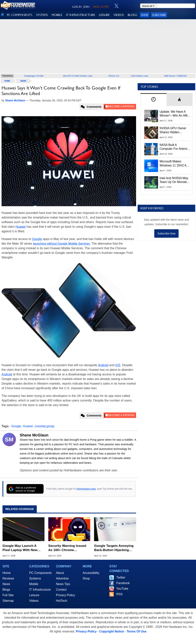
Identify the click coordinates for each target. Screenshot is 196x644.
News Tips (63, 584)
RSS (119, 594)
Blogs (6, 590)
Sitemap (8, 601)
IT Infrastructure (40, 590)
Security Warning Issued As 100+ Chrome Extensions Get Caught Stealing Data (67, 548)
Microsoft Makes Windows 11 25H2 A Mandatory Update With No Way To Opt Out (173, 164)
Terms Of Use (137, 631)
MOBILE (57, 15)
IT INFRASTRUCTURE (81, 15)
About (60, 573)
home (7, 81)
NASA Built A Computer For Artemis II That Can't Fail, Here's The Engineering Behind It (174, 147)
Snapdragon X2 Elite (34, 76)
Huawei (21, 227)
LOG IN (77, 7)
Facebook (123, 583)
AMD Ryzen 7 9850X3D (175, 76)
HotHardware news (86, 489)
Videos (34, 601)
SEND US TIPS (101, 7)
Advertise (62, 578)
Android (103, 365)
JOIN (86, 7)
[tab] (154, 100)
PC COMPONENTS (20, 15)
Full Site (8, 595)
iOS (118, 365)
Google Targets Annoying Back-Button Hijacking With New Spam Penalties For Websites (114, 548)
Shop (145, 15)
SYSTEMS (42, 15)
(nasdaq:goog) (45, 426)
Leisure (34, 595)
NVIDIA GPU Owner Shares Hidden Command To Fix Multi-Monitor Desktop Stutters (175, 130)
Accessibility (91, 573)
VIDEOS (119, 15)
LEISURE (104, 15)
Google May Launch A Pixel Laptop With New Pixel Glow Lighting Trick (22, 548)
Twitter (121, 577)
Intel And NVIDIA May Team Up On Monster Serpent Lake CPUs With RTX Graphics (174, 180)
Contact (61, 590)
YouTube (122, 589)
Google (37, 239)
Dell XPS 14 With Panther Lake (78, 76)
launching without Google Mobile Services (62, 244)
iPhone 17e (114, 76)
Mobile (34, 584)
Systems (35, 578)
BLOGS (132, 15)
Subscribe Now (166, 233)
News (23, 81)
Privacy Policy (65, 595)
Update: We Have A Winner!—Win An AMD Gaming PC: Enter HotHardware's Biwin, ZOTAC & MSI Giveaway (175, 114)
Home (7, 573)
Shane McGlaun (34, 435)
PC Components (40, 573)
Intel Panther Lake (139, 76)
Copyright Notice (112, 631)
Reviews (8, 578)
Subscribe (159, 15)
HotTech (62, 601)
